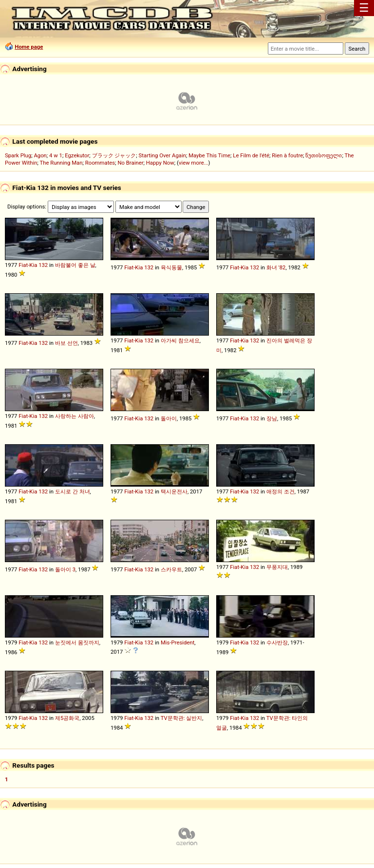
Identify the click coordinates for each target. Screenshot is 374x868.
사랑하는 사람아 (75, 416)
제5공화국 (67, 718)
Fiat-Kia (28, 265)
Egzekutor (77, 155)
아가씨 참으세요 (180, 340)
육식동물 (171, 267)
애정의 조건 (280, 491)
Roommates (100, 163)
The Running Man (61, 163)
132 (43, 265)
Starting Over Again (162, 155)
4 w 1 (56, 155)
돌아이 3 (65, 569)
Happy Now (160, 163)
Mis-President (178, 642)
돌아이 (169, 418)
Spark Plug (18, 155)
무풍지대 (277, 567)
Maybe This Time (209, 155)
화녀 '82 (276, 267)
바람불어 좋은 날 (75, 265)
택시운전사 (174, 491)
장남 (272, 418)
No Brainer (130, 163)
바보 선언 (66, 343)
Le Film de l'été (251, 155)
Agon (40, 155)
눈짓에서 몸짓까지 (77, 642)
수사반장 (277, 642)
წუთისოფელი (324, 155)
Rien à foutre (287, 155)
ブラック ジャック (114, 155)
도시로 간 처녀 (73, 491)
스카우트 (171, 569)
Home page (29, 47)
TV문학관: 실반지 (182, 718)
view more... (194, 163)
